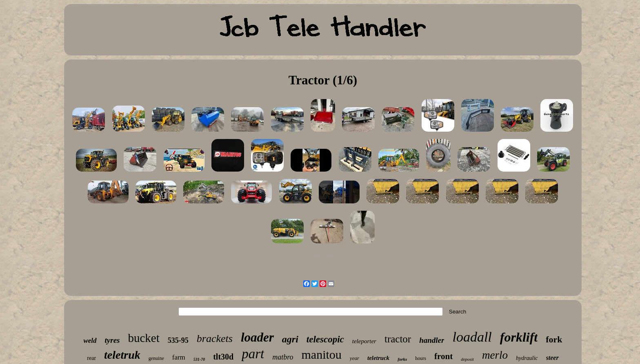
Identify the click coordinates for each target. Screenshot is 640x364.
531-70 (199, 359)
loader (257, 337)
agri (290, 339)
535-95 (178, 340)
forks (402, 359)
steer (552, 358)
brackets (215, 339)
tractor (398, 339)
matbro (283, 357)
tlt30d (223, 357)
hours (421, 358)
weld (90, 341)
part (253, 354)
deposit (467, 359)
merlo (495, 355)
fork (554, 339)
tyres (112, 340)
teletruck (378, 358)
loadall (472, 337)
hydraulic (527, 358)
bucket (143, 338)
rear (91, 358)
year (354, 358)
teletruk (122, 355)
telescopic (325, 339)
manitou (322, 354)
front (443, 356)
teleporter (364, 341)
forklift (519, 337)
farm (179, 357)
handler (432, 340)
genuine (156, 358)
